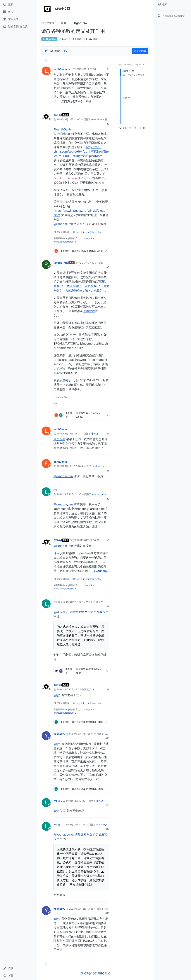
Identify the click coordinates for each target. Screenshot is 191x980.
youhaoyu (59, 734)
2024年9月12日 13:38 (81, 909)
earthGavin (60, 69)
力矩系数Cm (74, 290)
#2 (108, 124)
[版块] (18, 12)
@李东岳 (59, 439)
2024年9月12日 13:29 (81, 734)
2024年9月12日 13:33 (73, 824)
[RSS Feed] (66, 51)
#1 (108, 69)
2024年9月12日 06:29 (87, 540)
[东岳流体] (18, 19)
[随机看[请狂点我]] (18, 27)
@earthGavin (63, 129)
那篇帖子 (65, 380)
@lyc (57, 695)
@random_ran (63, 224)
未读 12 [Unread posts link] (127, 98)
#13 (107, 913)
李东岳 (57, 115)
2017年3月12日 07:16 (84, 69)
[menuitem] (173, 4)
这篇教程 (89, 311)
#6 (108, 499)
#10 (107, 738)
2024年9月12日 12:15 (73, 602)
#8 (108, 606)
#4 (108, 434)
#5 (108, 471)
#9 (108, 689)
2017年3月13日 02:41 (68, 434)
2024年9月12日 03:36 (69, 494)
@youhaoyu (101, 571)
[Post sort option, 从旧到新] (52, 51)
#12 (107, 829)
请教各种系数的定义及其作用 (89, 612)
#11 (108, 805)
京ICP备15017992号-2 (95, 973)
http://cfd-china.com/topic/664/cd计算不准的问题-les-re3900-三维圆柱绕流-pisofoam (81, 151)
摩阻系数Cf (74, 286)
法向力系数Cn (94, 290)
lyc (55, 490)
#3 (108, 267)
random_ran (61, 263)
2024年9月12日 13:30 (73, 801)
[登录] (173, 4)
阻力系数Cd (92, 286)
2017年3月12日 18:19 (92, 263)
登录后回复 (140, 51)
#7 (108, 540)
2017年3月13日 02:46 (69, 466)
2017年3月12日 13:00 (68, 119)
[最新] (18, 4)
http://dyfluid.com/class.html (87, 232)
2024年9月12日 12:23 (69, 689)
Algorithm (49, 39)
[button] (18, 968)
